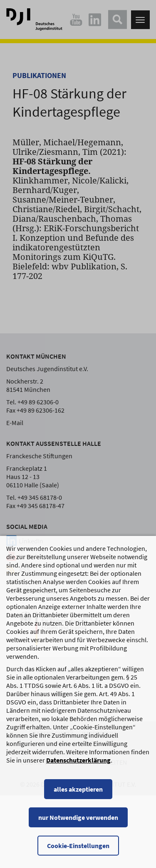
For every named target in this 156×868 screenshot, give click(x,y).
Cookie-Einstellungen (78, 854)
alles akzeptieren (78, 797)
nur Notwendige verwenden (78, 826)
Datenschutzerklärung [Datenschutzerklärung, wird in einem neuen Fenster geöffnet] (78, 768)
